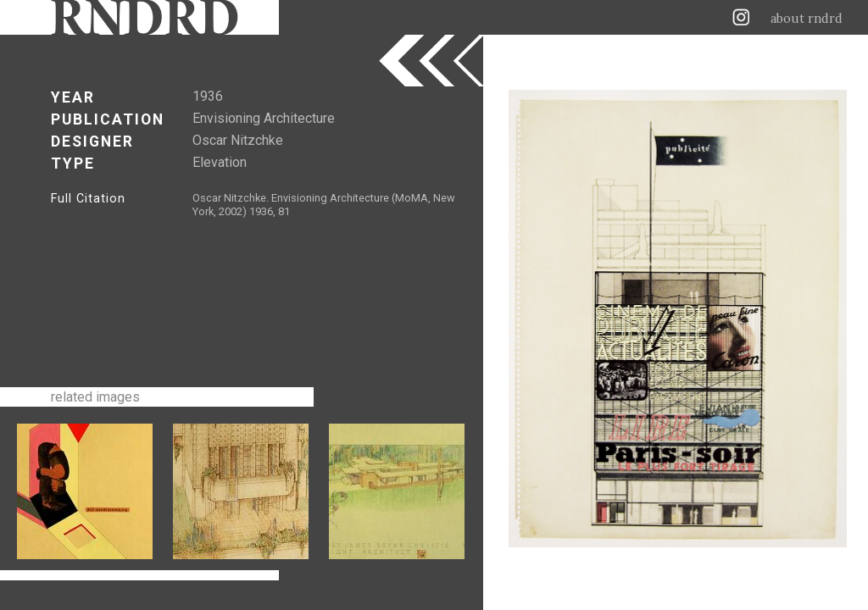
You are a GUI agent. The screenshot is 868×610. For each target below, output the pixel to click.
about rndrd (807, 19)
